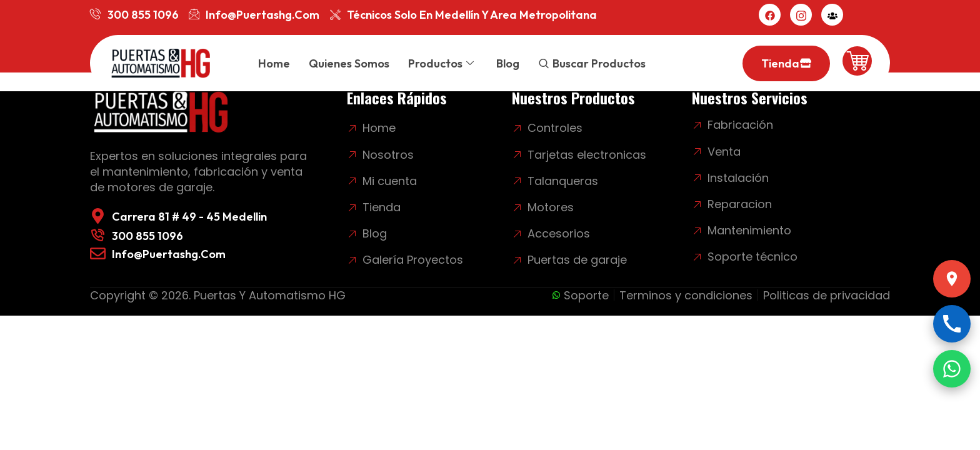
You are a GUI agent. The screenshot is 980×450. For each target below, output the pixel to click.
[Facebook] (770, 15)
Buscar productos (599, 63)
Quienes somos (349, 63)
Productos (441, 63)
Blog (508, 63)
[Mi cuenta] (832, 15)
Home (274, 63)
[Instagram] (801, 15)
